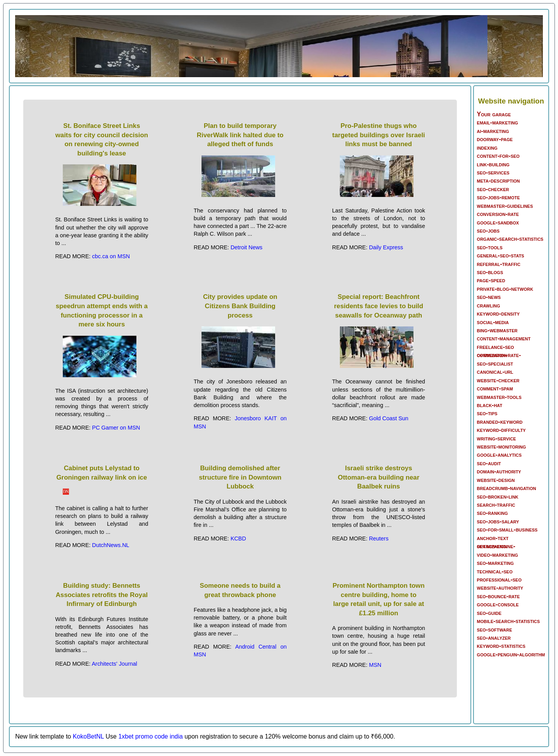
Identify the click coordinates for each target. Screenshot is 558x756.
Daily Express (386, 247)
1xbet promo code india (150, 736)
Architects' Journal (115, 664)
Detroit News (246, 247)
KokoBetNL (88, 736)
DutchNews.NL (111, 545)
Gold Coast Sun (389, 418)
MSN (375, 665)
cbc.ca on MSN (111, 256)
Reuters (379, 539)
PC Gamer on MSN (116, 428)
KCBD (238, 539)
